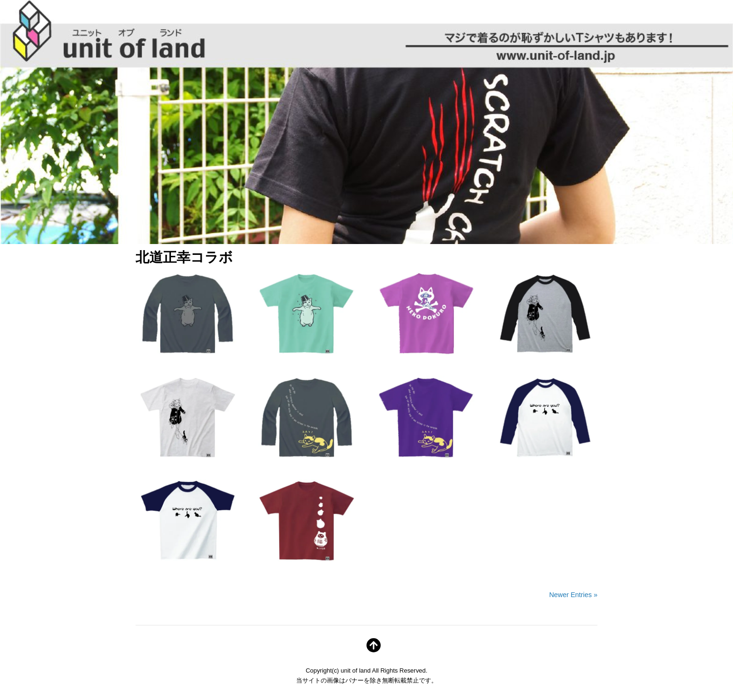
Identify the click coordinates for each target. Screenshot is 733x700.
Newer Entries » (573, 595)
